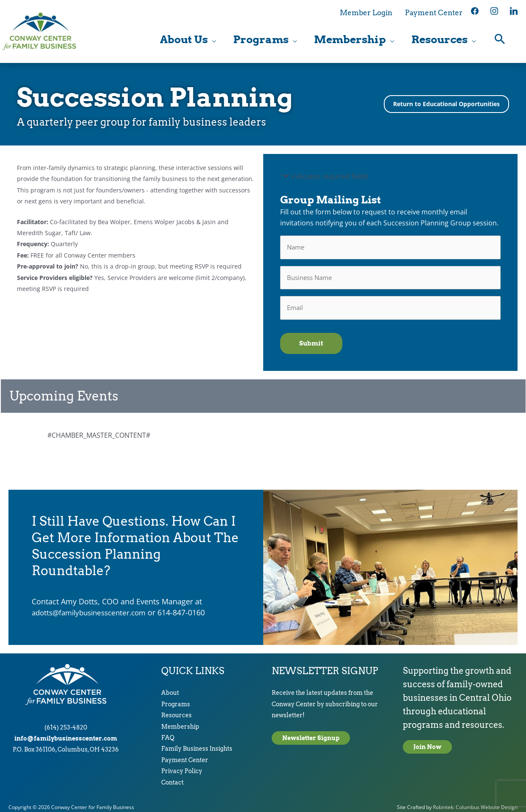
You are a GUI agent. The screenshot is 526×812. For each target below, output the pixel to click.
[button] (500, 40)
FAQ (168, 733)
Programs (176, 700)
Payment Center (185, 755)
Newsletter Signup (311, 734)
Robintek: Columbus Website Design (475, 802)
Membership (180, 722)
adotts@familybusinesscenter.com (93, 608)
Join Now (427, 743)
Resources (176, 711)
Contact (172, 778)
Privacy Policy (182, 767)
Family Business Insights (197, 744)
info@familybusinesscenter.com (66, 734)
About (170, 689)
